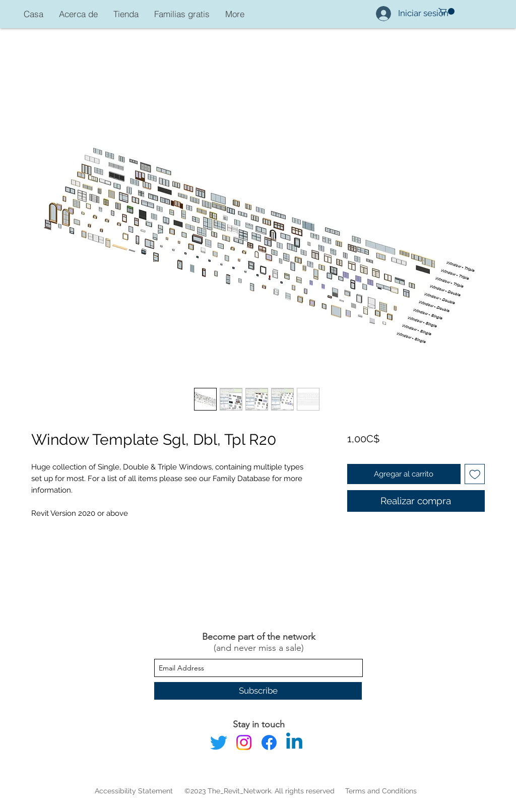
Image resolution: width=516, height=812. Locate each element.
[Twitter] (219, 742)
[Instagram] (244, 742)
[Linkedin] (294, 742)
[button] (446, 11)
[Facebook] (269, 742)
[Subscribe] (258, 691)
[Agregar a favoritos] (475, 474)
